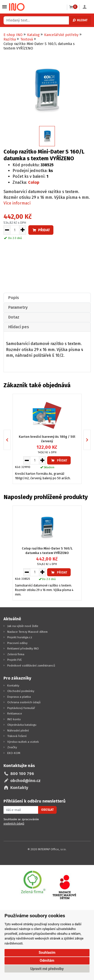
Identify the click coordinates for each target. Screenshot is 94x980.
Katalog (33, 35)
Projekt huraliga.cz (20, 637)
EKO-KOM (14, 753)
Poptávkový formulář (21, 708)
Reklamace (15, 713)
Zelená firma (16, 654)
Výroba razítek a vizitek (23, 742)
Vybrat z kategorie (5, 7)
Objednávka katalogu (22, 725)
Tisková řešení (17, 736)
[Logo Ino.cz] (17, 7)
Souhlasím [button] (47, 952)
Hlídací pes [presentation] (19, 327)
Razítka (10, 39)
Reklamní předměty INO (23, 648)
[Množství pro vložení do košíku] (15, 230)
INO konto (14, 719)
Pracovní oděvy (17, 643)
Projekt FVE (15, 660)
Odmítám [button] (47, 960)
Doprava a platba (19, 697)
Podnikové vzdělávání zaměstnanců (31, 665)
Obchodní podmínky (21, 691)
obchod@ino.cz (25, 781)
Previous (10, 440)
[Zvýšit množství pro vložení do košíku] (23, 230)
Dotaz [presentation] (14, 317)
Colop (34, 182)
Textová (27, 39)
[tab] (47, 298)
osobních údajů (14, 823)
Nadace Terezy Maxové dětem (27, 632)
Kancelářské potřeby (61, 35)
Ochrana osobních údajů (24, 702)
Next (91, 440)
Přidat (41, 230)
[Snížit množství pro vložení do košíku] (7, 230)
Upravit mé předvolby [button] (47, 969)
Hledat (80, 20)
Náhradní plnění (18, 730)
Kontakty (13, 685)
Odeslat (47, 810)
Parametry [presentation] (18, 307)
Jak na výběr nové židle (23, 626)
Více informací (17, 203)
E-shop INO (13, 35)
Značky (12, 747)
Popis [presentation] (14, 298)
